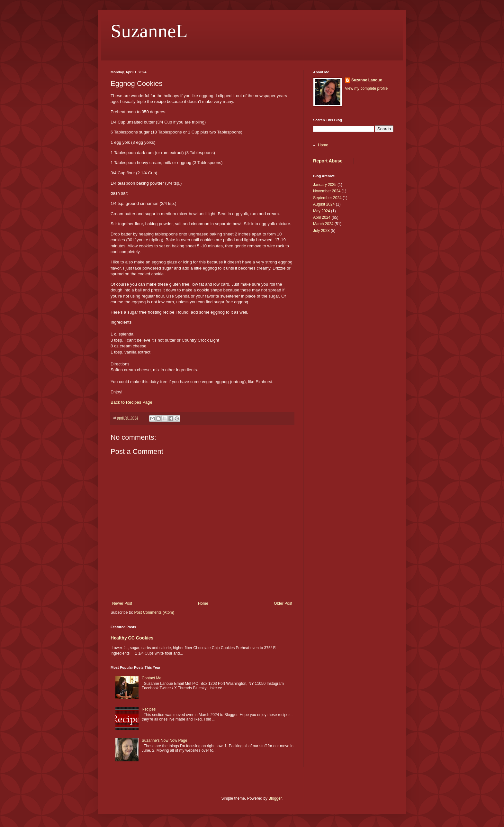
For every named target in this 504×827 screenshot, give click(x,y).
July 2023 (321, 231)
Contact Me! (152, 678)
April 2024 (322, 217)
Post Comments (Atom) (154, 612)
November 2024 (327, 191)
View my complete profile (366, 88)
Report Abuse (328, 161)
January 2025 (325, 185)
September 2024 (327, 198)
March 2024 (323, 224)
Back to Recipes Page (131, 402)
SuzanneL (149, 31)
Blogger (275, 798)
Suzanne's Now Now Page (165, 740)
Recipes (149, 709)
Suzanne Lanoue (367, 80)
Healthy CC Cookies (132, 638)
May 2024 (322, 211)
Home (203, 603)
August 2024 (324, 204)
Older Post (283, 603)
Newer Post (122, 603)
